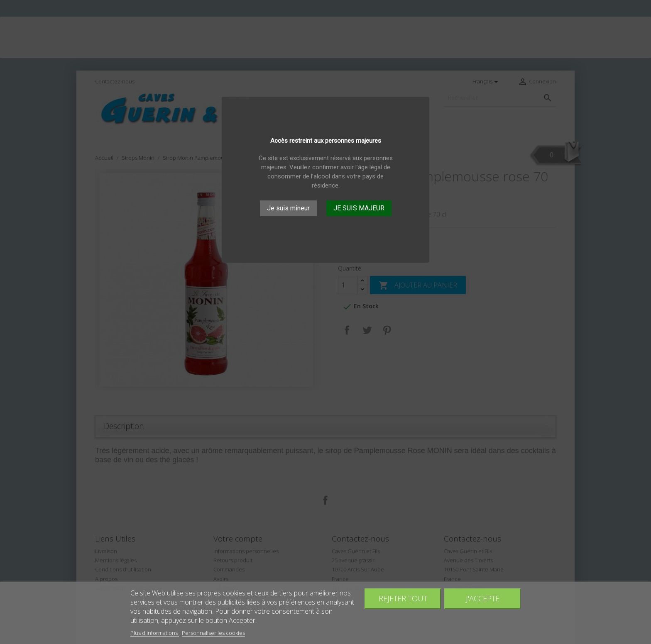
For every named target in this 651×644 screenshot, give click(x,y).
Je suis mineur (288, 208)
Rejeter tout (403, 598)
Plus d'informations (155, 633)
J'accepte (483, 598)
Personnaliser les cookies (213, 633)
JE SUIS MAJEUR (359, 208)
